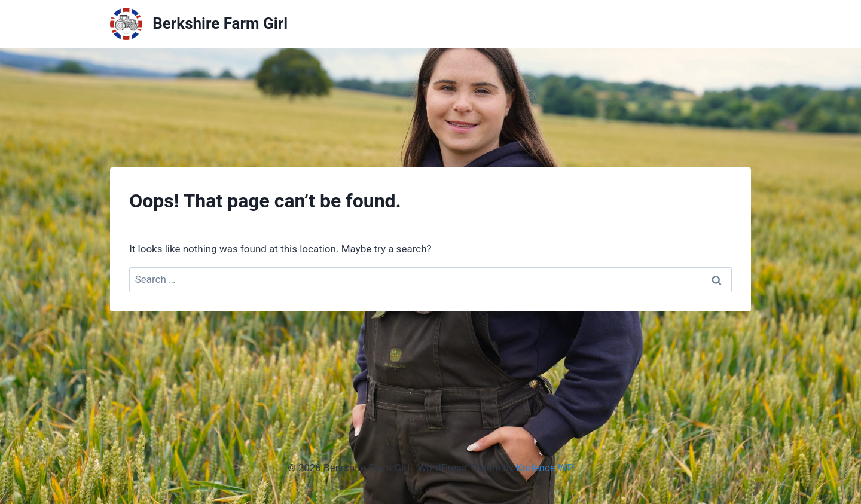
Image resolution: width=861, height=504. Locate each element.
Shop (730, 23)
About (687, 23)
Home (642, 23)
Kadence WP (545, 468)
